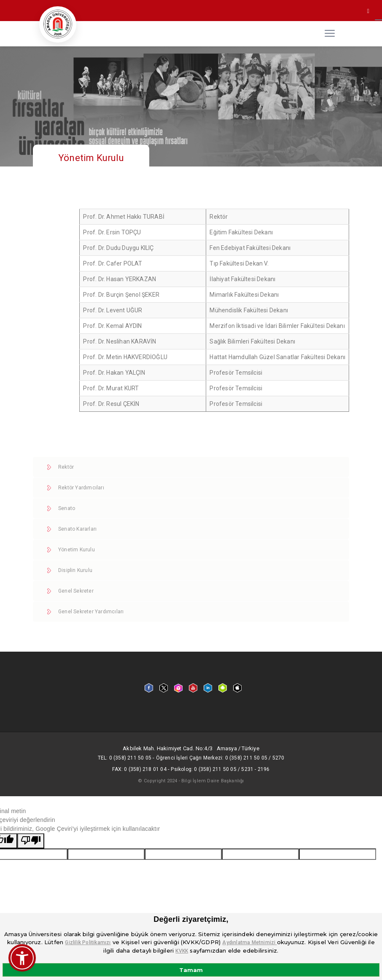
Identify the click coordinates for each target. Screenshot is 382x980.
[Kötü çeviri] (31, 841)
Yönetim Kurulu (77, 550)
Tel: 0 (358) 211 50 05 (125, 758)
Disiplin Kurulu (75, 570)
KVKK (182, 951)
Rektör (66, 467)
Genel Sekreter (76, 591)
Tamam (191, 970)
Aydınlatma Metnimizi (249, 942)
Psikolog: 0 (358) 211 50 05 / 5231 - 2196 (220, 769)
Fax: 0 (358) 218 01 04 (139, 769)
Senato (67, 508)
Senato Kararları (77, 529)
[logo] (58, 24)
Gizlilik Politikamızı (88, 942)
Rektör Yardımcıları (81, 488)
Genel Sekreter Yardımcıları (91, 612)
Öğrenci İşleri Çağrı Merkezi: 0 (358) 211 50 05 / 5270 (220, 758)
